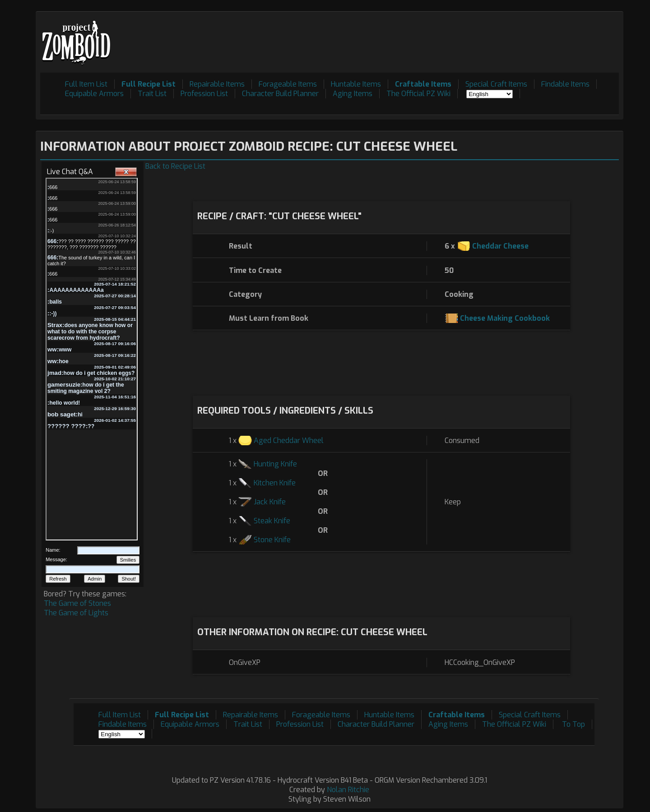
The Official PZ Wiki (418, 94)
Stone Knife (272, 540)
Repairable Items (217, 84)
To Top (573, 724)
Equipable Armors (94, 94)
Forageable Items (288, 84)
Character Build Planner (280, 94)
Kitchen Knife (275, 483)
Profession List (204, 94)
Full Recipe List (149, 84)
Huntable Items (356, 84)
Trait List (152, 94)
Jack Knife (270, 502)
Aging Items (353, 94)
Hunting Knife (275, 464)
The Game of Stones (77, 603)
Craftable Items (423, 84)
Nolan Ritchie (348, 790)
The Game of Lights (76, 613)
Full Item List (86, 84)
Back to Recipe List (175, 166)
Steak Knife (272, 521)
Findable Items (565, 84)
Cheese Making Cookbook (505, 318)
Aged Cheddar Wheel (289, 441)
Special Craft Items (496, 84)
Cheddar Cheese (500, 246)
